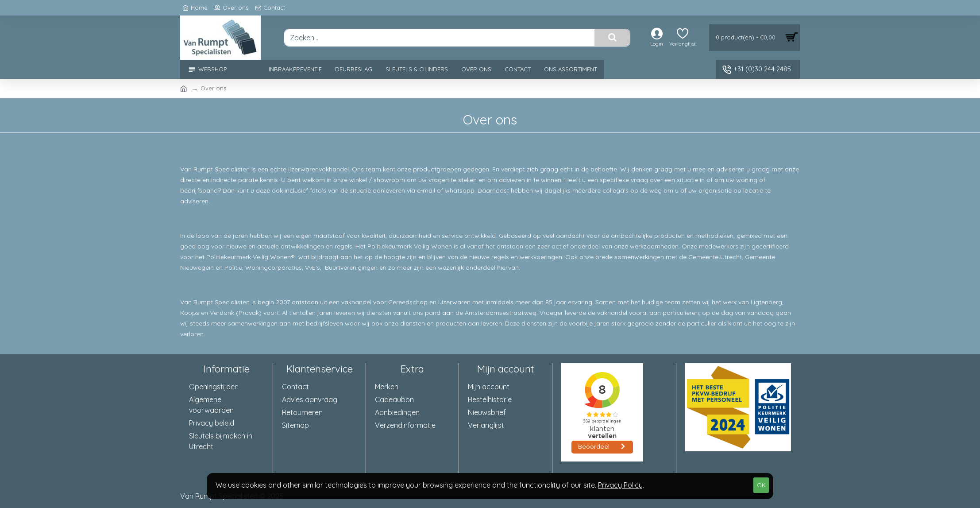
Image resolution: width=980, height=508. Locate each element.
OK (761, 485)
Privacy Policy (620, 485)
